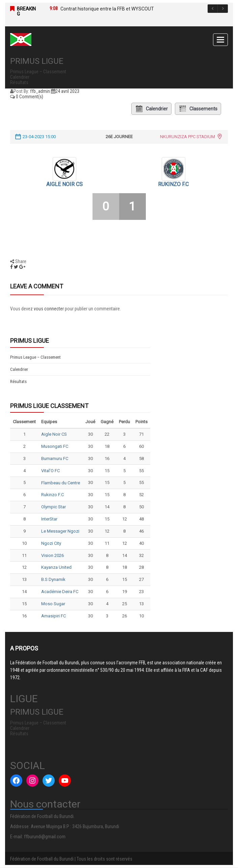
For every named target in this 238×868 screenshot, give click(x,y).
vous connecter (49, 309)
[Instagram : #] (32, 781)
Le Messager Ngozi (60, 531)
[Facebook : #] (16, 781)
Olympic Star (54, 507)
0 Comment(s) (27, 97)
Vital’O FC (50, 471)
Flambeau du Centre (61, 483)
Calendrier (151, 109)
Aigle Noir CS (64, 184)
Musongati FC (55, 446)
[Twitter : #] (49, 781)
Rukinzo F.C (173, 184)
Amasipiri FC (54, 616)
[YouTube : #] (65, 781)
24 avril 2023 (65, 91)
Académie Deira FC (60, 592)
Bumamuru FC (55, 458)
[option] (132, 9)
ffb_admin (40, 91)
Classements (198, 109)
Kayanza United (56, 567)
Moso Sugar (53, 604)
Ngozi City (51, 543)
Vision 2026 (52, 555)
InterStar (49, 519)
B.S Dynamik (53, 579)
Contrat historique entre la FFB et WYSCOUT (107, 9)
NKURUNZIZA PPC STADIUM (188, 137)
